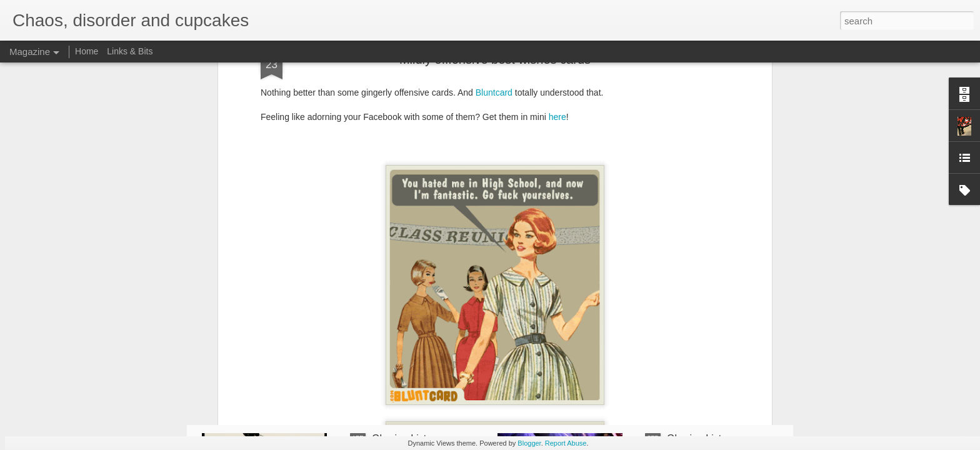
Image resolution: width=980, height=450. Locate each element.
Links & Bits (130, 51)
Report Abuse (566, 443)
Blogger (529, 443)
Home (87, 51)
